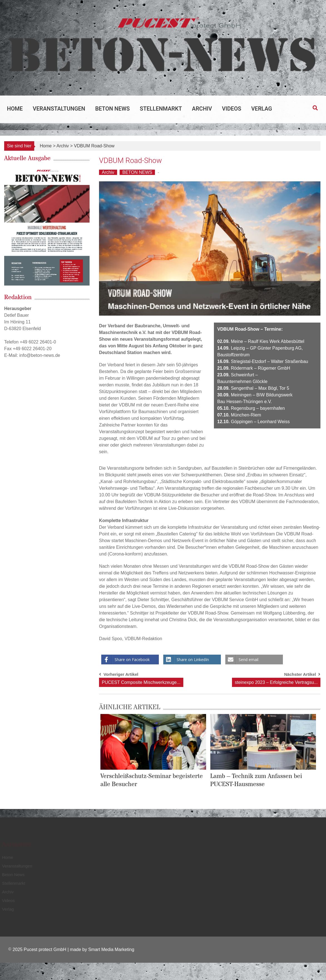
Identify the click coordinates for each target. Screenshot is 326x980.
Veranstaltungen (59, 109)
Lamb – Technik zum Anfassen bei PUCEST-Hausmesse (256, 780)
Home (15, 109)
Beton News (112, 109)
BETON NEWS (137, 172)
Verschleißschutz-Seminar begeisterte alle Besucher (152, 780)
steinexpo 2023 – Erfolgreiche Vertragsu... (276, 682)
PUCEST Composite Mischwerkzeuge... (141, 682)
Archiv (202, 109)
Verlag (262, 109)
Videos (232, 109)
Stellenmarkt (161, 109)
